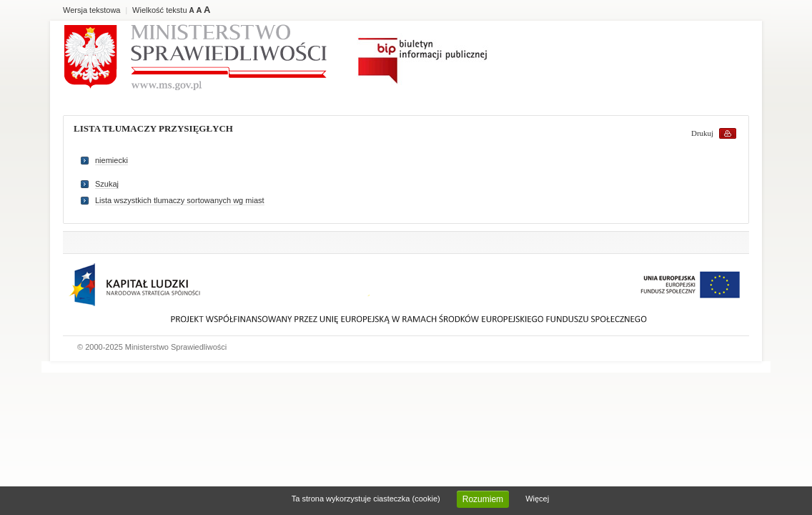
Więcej (537, 499)
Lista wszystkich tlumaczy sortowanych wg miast (180, 200)
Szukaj (107, 184)
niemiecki (112, 160)
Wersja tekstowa (92, 10)
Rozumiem (483, 499)
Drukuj (702, 133)
